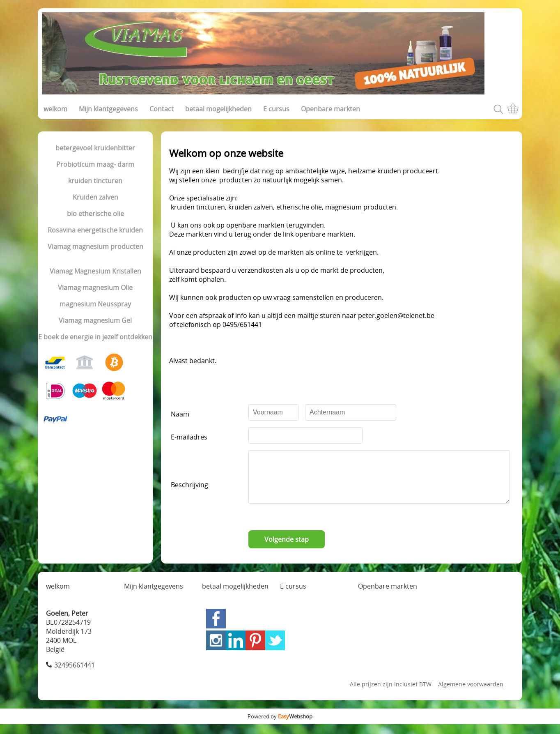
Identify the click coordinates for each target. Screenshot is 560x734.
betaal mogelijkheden (218, 109)
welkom (55, 109)
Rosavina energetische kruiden (95, 230)
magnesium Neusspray (95, 304)
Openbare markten (330, 109)
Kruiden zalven (95, 197)
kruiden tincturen (95, 181)
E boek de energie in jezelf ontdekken (95, 337)
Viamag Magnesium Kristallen (95, 271)
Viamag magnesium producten (95, 246)
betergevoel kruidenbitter (95, 148)
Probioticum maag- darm (95, 164)
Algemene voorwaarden (471, 694)
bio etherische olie (95, 214)
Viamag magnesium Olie (95, 288)
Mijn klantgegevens (108, 109)
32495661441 (75, 675)
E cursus (276, 109)
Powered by (280, 726)
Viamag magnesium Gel (95, 320)
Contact (162, 109)
